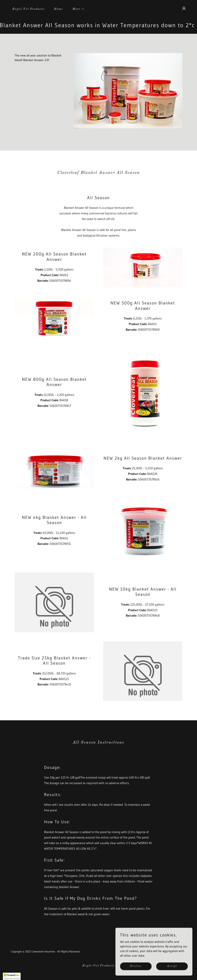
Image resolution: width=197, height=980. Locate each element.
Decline (136, 966)
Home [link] (58, 9)
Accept (172, 966)
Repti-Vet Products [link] (28, 9)
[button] (77, 9)
